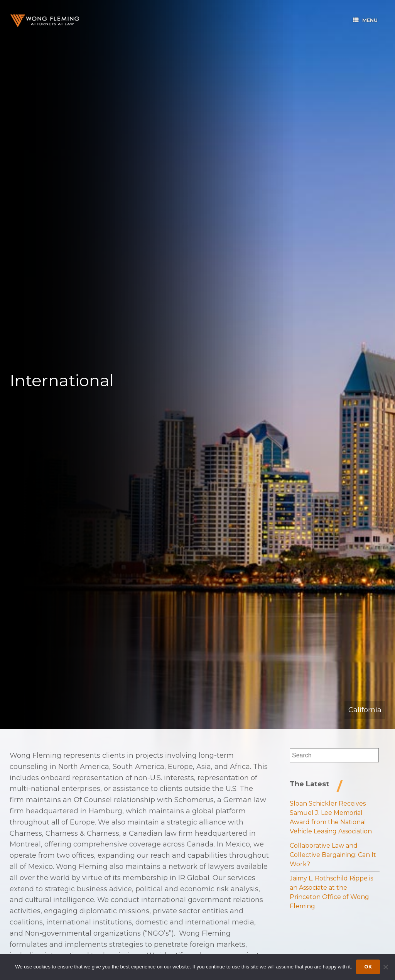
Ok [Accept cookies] (368, 967)
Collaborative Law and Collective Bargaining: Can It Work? (333, 855)
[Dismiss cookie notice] (385, 967)
